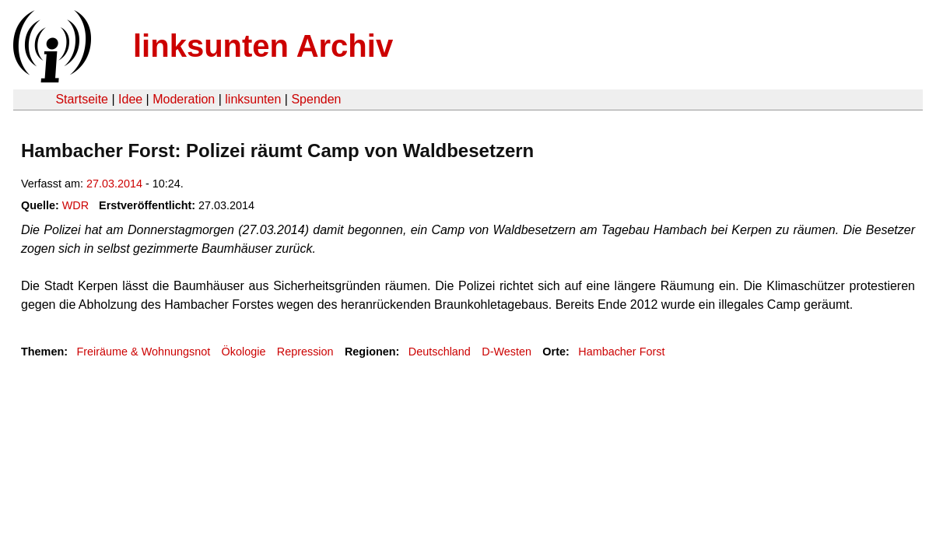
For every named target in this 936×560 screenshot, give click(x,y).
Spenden (316, 99)
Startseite (82, 99)
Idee (130, 99)
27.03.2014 (114, 184)
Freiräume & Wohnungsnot (143, 352)
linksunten (253, 99)
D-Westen (507, 352)
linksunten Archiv (263, 46)
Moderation (184, 99)
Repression (305, 352)
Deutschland (440, 352)
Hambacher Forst (621, 352)
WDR (75, 205)
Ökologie (244, 352)
